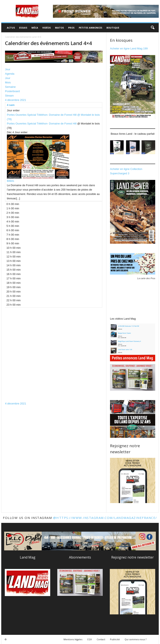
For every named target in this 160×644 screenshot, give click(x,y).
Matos (59, 28)
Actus (11, 28)
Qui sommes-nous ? (136, 639)
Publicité (115, 639)
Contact (101, 639)
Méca (35, 28)
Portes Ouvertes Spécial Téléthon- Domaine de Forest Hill (42, 124)
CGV (89, 639)
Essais (23, 28)
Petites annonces (91, 28)
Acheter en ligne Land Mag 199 (129, 48)
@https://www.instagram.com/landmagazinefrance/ (105, 518)
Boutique (113, 28)
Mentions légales (73, 639)
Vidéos (47, 28)
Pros (71, 28)
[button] (152, 28)
